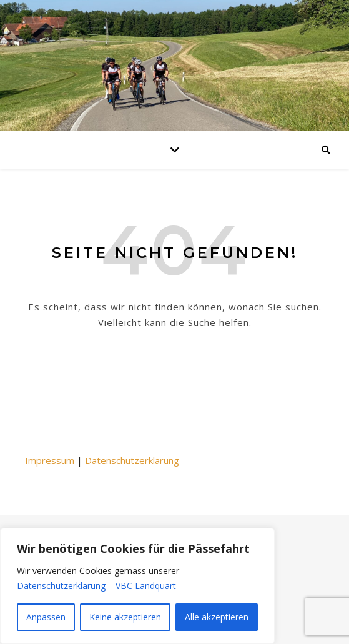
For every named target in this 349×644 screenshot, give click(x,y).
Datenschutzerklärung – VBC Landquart (96, 586)
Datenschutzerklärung (132, 460)
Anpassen (46, 617)
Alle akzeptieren (217, 617)
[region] (137, 586)
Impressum (50, 460)
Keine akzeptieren (125, 617)
